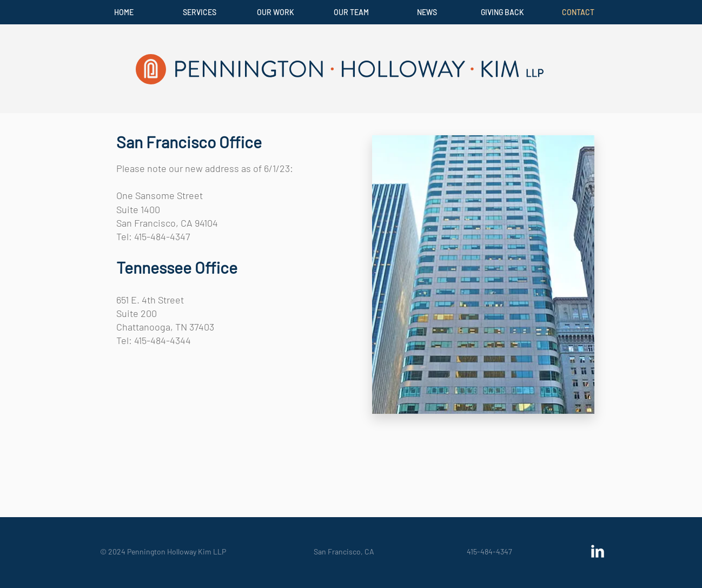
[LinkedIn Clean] (598, 551)
